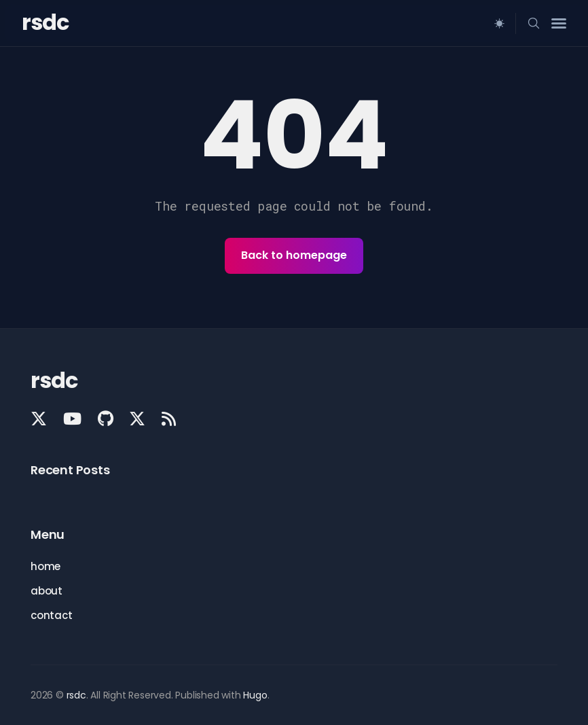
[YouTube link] (72, 419)
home (45, 566)
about (47, 591)
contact (52, 615)
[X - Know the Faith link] (137, 419)
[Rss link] (169, 419)
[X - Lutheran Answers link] (40, 419)
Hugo (255, 695)
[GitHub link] (106, 419)
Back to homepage (294, 255)
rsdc (45, 22)
